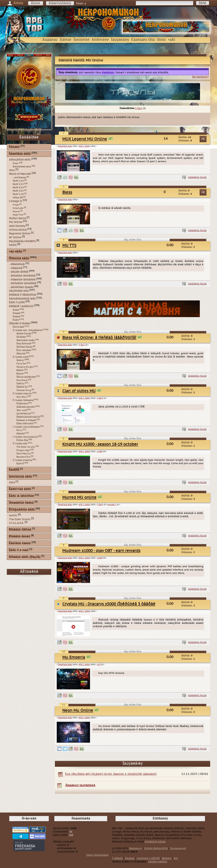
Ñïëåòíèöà (22, 404)
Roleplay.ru (136, 848)
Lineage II (16, 201)
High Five (18, 215)
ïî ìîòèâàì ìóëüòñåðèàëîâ (26, 427)
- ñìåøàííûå (16, 268)
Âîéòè (36, 3)
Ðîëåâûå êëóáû (20, 537)
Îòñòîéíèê (82, 40)
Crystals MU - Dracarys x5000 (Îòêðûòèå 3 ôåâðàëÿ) (110, 604)
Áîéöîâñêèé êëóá (22, 167)
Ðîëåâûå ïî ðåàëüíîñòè (23, 295)
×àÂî (172, 40)
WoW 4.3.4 (18, 188)
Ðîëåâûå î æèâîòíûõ (21, 306)
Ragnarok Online (20, 234)
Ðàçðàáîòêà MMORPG (22, 241)
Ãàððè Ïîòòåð (24, 334)
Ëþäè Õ (20, 464)
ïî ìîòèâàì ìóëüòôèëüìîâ (25, 437)
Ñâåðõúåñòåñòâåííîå (28, 417)
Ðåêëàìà (167, 858)
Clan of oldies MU (79, 391)
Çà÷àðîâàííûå (24, 414)
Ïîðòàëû (14, 147)
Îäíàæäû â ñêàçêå (26, 420)
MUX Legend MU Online (85, 139)
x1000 (100, 451)
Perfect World (17, 218)
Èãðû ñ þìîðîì (17, 302)
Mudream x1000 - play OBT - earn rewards (101, 551)
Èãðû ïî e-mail (19, 550)
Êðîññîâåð (18, 327)
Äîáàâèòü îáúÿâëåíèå (80, 785)
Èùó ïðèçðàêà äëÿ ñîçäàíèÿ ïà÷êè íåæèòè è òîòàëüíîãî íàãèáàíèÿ (111, 774)
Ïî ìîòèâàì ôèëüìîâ (22, 394)
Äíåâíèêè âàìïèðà (26, 407)
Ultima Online (18, 230)
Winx (19, 430)
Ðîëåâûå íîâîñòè (20, 530)
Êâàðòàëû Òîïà (143, 40)
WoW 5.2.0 (18, 194)
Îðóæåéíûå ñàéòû (21, 503)
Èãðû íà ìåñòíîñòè (21, 496)
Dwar (16, 163)
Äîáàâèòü (50, 40)
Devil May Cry (24, 454)
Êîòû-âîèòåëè (24, 350)
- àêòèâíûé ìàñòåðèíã (22, 276)
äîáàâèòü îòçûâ (197, 177)
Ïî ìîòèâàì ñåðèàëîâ (23, 400)
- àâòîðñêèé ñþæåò (21, 287)
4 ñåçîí (100, 398)
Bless (67, 192)
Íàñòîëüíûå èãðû (20, 477)
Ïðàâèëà (130, 858)
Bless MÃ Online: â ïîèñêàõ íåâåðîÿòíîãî (99, 338)
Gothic (13, 515)
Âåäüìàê (21, 354)
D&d (12, 482)
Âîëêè (16, 310)
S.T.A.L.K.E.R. (16, 523)
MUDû (13, 245)
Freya (16, 205)
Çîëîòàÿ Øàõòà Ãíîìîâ (156, 848)
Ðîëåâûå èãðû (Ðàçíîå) (25, 557)
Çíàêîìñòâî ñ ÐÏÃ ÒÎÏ (148, 858)
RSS (176, 858)
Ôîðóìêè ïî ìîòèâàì (20, 323)
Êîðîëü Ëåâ (22, 440)
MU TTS (69, 246)
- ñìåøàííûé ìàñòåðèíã (22, 279)
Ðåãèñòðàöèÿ (60, 3)
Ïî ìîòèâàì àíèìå (21, 357)
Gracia (16, 211)
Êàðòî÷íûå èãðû (20, 489)
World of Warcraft (20, 174)
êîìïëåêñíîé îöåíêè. (155, 842)
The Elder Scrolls (26, 447)
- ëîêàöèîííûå (17, 264)
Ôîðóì (161, 40)
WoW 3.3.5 (18, 184)
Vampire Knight (25, 367)
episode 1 (112, 505)
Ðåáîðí (20, 370)
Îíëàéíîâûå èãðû (65, 146)
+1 (203, 139)
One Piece (22, 380)
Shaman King (24, 390)
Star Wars (22, 397)
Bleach (20, 374)
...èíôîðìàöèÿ (19, 178)
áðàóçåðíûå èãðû (20, 160)
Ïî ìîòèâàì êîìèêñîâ (22, 460)
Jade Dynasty (17, 226)
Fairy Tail (21, 364)
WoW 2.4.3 (18, 181)
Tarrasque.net (178, 848)
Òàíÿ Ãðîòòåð (24, 344)
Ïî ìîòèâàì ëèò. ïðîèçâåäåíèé (27, 330)
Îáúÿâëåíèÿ (120, 40)
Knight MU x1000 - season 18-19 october (100, 444)
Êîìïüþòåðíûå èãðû (22, 510)
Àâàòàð (21, 434)
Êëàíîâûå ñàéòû (20, 543)
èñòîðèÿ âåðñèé (158, 862)
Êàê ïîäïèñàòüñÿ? (200, 77)
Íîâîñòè (66, 40)
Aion (12, 170)
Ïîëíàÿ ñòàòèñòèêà (97, 855)
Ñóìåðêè (21, 337)
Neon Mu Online (78, 711)
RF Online (15, 237)
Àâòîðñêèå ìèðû (19, 291)
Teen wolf (22, 410)
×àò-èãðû (16, 252)
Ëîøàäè (16, 317)
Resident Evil (23, 457)
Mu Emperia (74, 657)
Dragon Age (23, 450)
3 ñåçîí (139, 108)
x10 (99, 665)
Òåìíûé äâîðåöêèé (26, 377)
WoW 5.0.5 (18, 191)
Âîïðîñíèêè (100, 40)
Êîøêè (16, 320)
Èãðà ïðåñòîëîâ (25, 424)
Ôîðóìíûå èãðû (19, 259)
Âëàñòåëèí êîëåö (26, 340)
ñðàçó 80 (18, 198)
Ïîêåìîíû (20, 384)
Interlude (18, 208)
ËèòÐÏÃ (14, 470)
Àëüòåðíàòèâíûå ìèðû (22, 298)
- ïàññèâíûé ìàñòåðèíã (23, 283)
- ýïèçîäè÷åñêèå (19, 272)
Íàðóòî (20, 360)
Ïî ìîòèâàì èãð (20, 444)
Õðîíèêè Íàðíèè (24, 347)
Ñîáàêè (17, 313)
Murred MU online (79, 497)
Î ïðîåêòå (117, 858)
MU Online (16, 222)
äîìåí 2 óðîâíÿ (84, 146)
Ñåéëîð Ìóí (22, 387)
